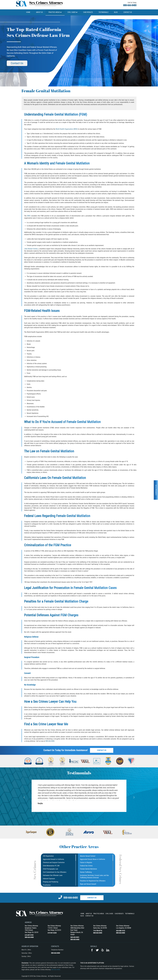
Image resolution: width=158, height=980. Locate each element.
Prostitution (47, 885)
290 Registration (48, 856)
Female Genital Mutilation (88, 869)
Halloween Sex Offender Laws (53, 875)
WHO (29, 216)
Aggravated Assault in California (53, 859)
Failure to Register (86, 862)
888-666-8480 (130, 5)
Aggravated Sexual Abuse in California (93, 859)
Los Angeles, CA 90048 (124, 928)
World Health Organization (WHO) (67, 129)
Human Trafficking (86, 872)
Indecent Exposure (49, 879)
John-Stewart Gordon (31, 249)
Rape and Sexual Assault (88, 884)
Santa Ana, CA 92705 (100, 928)
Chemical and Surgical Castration (54, 862)
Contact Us (15, 63)
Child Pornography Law (50, 869)
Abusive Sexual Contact (88, 856)
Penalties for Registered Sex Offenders (93, 881)
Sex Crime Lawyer (45, 724)
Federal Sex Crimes (86, 866)
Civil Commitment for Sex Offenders (55, 872)
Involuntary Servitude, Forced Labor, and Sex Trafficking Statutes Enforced (94, 876)
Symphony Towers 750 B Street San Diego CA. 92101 (32, 930)
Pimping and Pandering (51, 882)
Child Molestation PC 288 (51, 866)
